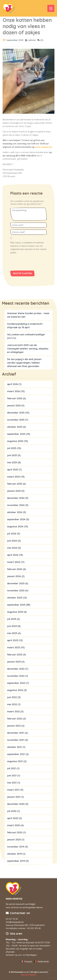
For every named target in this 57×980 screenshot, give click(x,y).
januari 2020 (14, 840)
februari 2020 (15, 832)
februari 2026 (15, 398)
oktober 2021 (14, 747)
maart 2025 (13, 477)
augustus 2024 (15, 526)
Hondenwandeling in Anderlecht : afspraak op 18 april (25, 326)
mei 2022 (12, 704)
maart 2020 (14, 825)
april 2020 (13, 818)
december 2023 (16, 583)
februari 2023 (15, 655)
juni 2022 (12, 697)
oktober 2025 (15, 427)
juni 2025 (12, 455)
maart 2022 (13, 711)
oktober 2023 (15, 598)
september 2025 (16, 434)
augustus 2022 (15, 690)
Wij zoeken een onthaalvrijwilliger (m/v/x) (26, 336)
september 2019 (16, 861)
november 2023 (16, 591)
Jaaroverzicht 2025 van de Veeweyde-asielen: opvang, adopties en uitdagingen (28, 349)
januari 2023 (14, 662)
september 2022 (16, 683)
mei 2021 (12, 783)
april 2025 (13, 470)
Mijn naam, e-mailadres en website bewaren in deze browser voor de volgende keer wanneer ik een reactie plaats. (28, 248)
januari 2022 (14, 726)
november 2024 (16, 505)
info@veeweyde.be (15, 922)
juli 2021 (12, 768)
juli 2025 (12, 448)
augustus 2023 (15, 612)
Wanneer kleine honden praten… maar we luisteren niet (28, 315)
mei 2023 (12, 633)
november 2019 (16, 847)
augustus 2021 (15, 761)
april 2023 (13, 640)
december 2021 (16, 733)
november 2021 (16, 740)
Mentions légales (29, 975)
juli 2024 (12, 534)
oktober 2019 (14, 854)
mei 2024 (12, 548)
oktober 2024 (15, 512)
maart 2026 (13, 391)
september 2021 (16, 754)
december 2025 (16, 413)
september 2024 (16, 519)
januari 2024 (14, 576)
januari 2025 (14, 491)
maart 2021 (13, 790)
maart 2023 (13, 647)
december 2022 (16, 669)
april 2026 (13, 384)
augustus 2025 (15, 441)
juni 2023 (12, 626)
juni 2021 (12, 776)
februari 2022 (15, 719)
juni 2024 (12, 541)
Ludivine (30, 40)
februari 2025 (15, 484)
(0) (40, 40)
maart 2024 (14, 562)
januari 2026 (14, 406)
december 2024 (16, 498)
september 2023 (16, 605)
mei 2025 (12, 462)
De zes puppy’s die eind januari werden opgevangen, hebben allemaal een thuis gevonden (24, 363)
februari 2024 (15, 569)
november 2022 (16, 676)
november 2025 (16, 420)
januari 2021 (14, 797)
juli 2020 (12, 811)
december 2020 (16, 804)
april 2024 (13, 555)
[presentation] (28, 263)
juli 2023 (12, 619)
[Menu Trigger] (51, 8)
